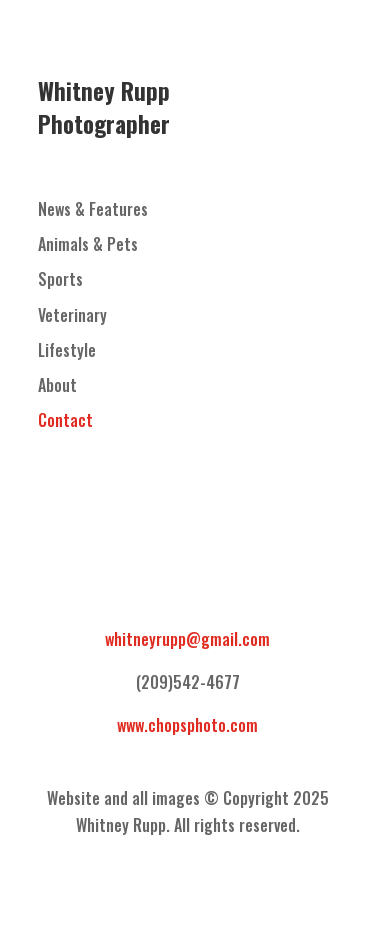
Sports (60, 279)
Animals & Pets (88, 244)
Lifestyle (67, 350)
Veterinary (72, 315)
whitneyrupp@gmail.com (187, 639)
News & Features (93, 209)
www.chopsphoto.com (187, 725)
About (57, 385)
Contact (65, 420)
